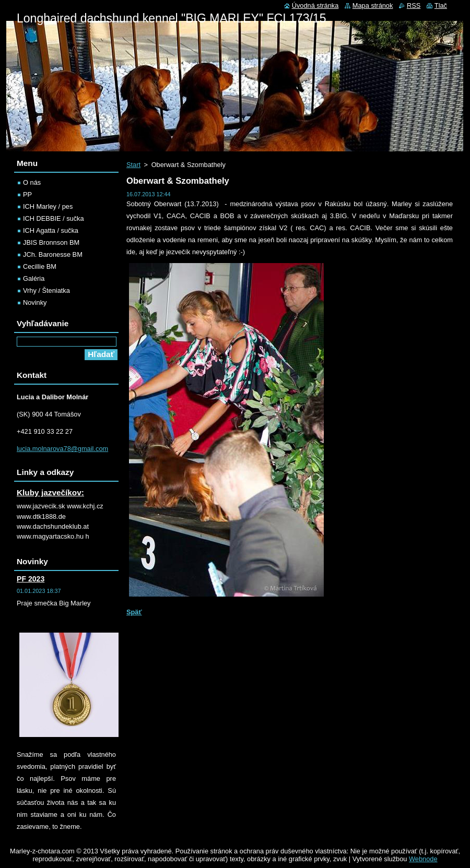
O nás (32, 182)
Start (133, 165)
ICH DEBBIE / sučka (54, 218)
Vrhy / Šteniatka (46, 290)
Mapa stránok (373, 5)
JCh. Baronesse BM (53, 254)
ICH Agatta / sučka (51, 230)
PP (27, 194)
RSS (414, 5)
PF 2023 (31, 579)
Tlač (441, 5)
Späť (134, 612)
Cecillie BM (40, 266)
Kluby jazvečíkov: (50, 492)
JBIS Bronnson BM (51, 242)
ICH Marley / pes (48, 206)
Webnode (423, 859)
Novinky (35, 302)
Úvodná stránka (315, 5)
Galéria (34, 278)
